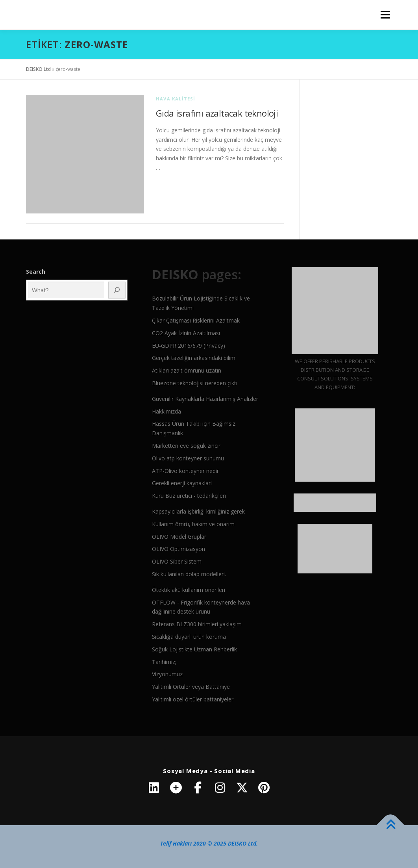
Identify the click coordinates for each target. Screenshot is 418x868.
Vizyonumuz (167, 674)
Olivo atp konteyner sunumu (188, 458)
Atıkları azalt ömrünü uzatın (187, 370)
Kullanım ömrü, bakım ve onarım (193, 524)
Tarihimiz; (164, 662)
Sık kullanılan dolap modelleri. (189, 574)
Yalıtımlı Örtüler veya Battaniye (191, 687)
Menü (385, 15)
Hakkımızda (166, 411)
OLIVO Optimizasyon (178, 549)
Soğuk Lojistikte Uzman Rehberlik (194, 649)
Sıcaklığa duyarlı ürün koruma (189, 637)
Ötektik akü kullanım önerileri (189, 590)
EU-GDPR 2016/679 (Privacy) (189, 346)
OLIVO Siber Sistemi (177, 561)
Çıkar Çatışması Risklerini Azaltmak (196, 320)
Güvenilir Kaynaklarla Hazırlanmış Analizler (205, 399)
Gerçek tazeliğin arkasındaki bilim (194, 358)
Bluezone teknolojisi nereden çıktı (195, 383)
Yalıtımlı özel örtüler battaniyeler (193, 699)
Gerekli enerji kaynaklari (182, 483)
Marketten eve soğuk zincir (186, 446)
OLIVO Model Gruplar (179, 537)
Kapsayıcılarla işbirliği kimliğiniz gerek (198, 511)
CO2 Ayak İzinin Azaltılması (186, 333)
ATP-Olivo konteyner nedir (185, 471)
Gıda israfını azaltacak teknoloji (217, 113)
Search (36, 272)
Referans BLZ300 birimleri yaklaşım (197, 624)
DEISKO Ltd (38, 69)
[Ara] (117, 290)
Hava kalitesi (176, 99)
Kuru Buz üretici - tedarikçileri (189, 496)
